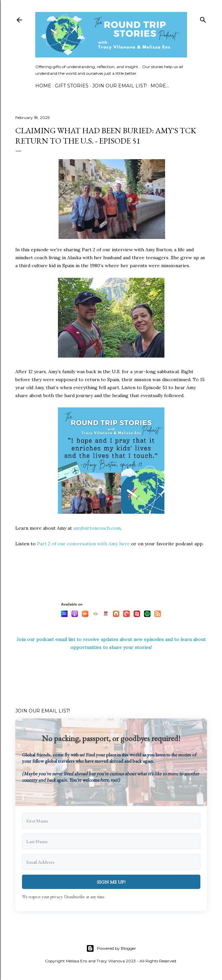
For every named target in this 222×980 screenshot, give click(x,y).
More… (160, 86)
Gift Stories (72, 86)
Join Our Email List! (119, 86)
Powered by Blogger (111, 948)
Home (43, 86)
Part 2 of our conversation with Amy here (83, 544)
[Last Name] (111, 841)
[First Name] (111, 821)
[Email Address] (111, 862)
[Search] (203, 18)
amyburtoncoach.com (97, 528)
